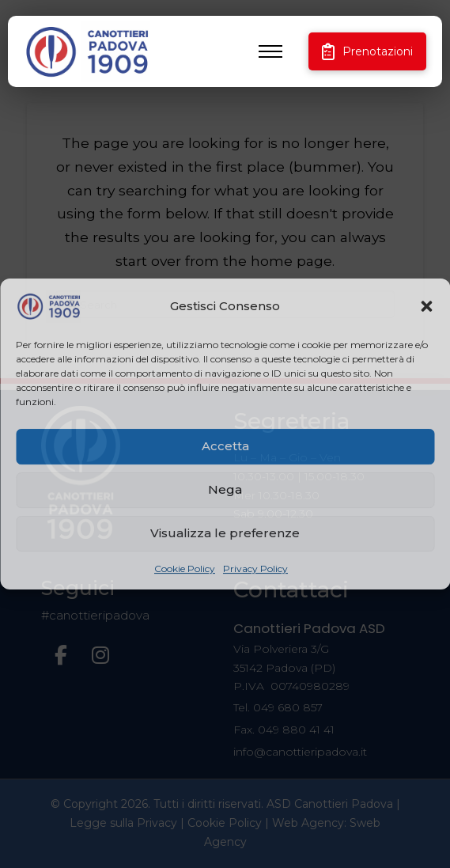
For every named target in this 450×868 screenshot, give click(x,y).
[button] (426, 306)
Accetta (225, 446)
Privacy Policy (255, 569)
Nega (225, 489)
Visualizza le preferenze (225, 533)
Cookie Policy (185, 569)
